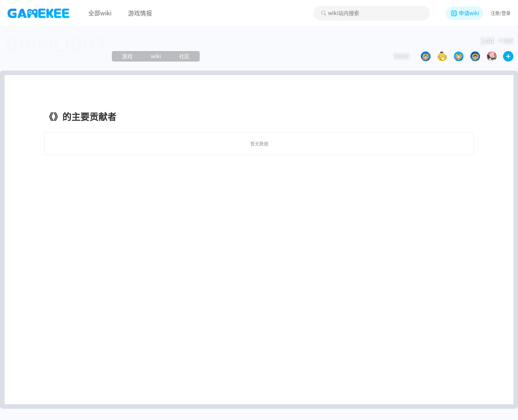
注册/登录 (501, 13)
